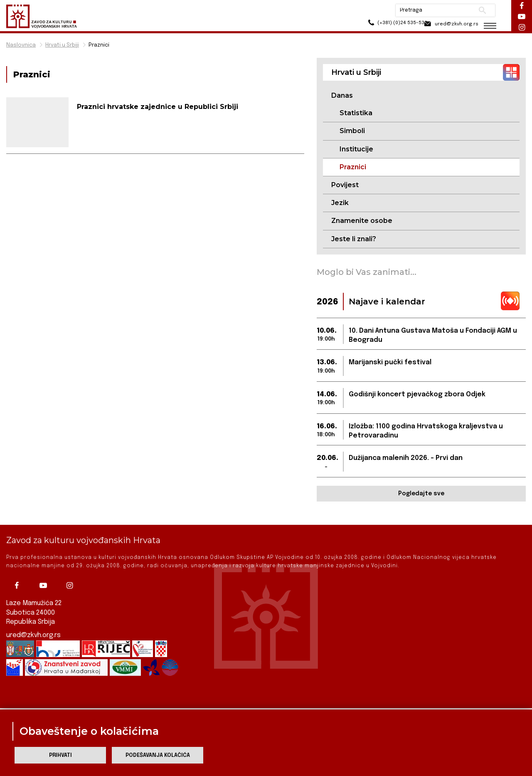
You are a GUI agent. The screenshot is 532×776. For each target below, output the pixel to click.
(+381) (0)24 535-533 (387, 25)
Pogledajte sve (421, 494)
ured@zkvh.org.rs (34, 625)
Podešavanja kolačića (158, 755)
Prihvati (60, 755)
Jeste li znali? (354, 239)
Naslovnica (21, 45)
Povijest (345, 185)
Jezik (340, 203)
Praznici (99, 45)
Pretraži (482, 10)
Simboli (352, 131)
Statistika (356, 113)
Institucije (356, 149)
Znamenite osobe (362, 221)
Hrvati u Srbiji (62, 45)
